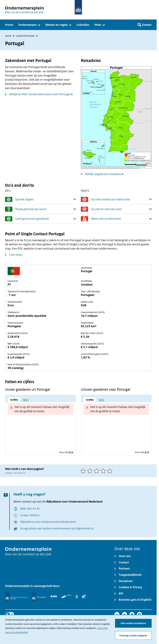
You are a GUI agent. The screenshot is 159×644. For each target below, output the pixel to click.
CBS (66, 452)
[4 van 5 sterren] (104, 471)
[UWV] (84, 596)
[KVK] (54, 596)
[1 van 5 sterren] (84, 471)
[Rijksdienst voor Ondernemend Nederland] (16, 596)
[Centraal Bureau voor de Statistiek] (77, 596)
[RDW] (66, 596)
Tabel (26, 400)
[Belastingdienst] (39, 596)
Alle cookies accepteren (133, 623)
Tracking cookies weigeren (133, 635)
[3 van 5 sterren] (97, 471)
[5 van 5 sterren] (111, 471)
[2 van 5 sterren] (91, 471)
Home (8, 36)
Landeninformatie (25, 36)
